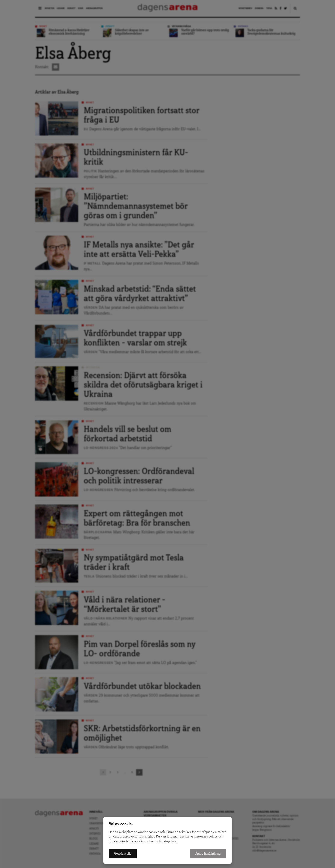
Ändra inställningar (208, 854)
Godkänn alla (123, 854)
